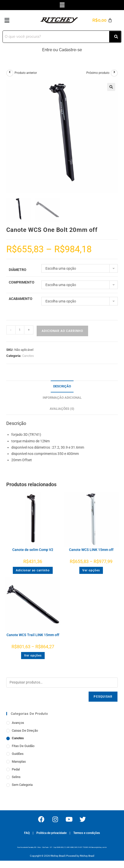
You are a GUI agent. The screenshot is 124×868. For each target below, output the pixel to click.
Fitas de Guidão (23, 746)
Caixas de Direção (25, 731)
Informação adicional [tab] (62, 398)
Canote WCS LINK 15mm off (91, 550)
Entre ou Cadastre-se (62, 50)
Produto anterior (26, 73)
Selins (16, 777)
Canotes (28, 356)
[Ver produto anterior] (10, 73)
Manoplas (19, 762)
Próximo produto (98, 73)
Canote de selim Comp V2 (33, 550)
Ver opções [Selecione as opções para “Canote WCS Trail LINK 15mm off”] (33, 656)
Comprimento (22, 282)
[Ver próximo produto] (114, 73)
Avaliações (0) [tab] (62, 409)
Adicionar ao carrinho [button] (33, 570)
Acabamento (21, 299)
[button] (62, 5)
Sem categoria (22, 785)
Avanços (18, 723)
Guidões (18, 754)
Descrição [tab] (62, 386)
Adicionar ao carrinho (62, 331)
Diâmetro (18, 270)
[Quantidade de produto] (20, 330)
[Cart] (102, 20)
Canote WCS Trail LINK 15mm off (33, 635)
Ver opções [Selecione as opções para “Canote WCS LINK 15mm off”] (91, 570)
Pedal (16, 769)
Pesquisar (103, 697)
